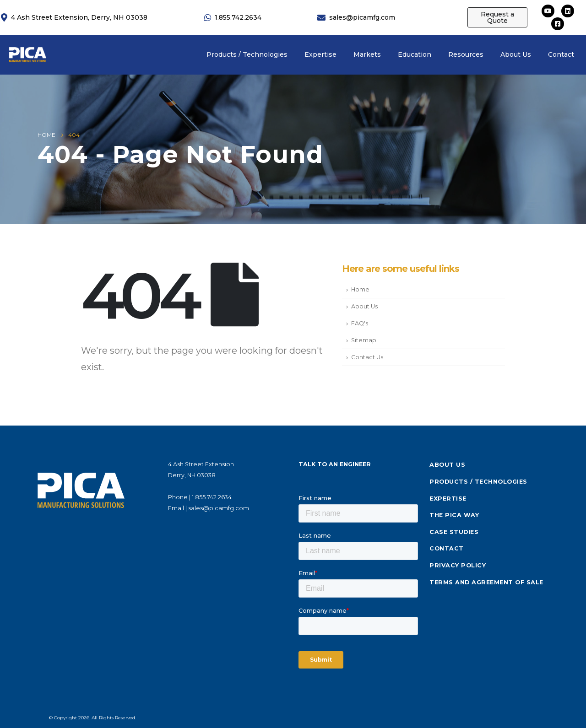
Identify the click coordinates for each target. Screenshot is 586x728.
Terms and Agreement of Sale (486, 582)
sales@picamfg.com (219, 508)
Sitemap (364, 340)
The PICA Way (454, 515)
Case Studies (454, 532)
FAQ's (360, 323)
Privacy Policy (458, 565)
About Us (364, 306)
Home (360, 289)
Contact (447, 548)
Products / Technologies (478, 482)
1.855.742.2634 (212, 497)
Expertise (448, 499)
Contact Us (367, 357)
